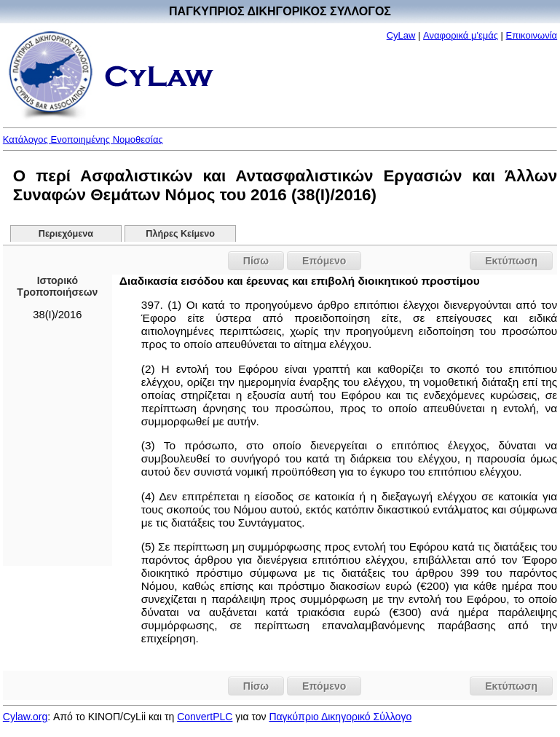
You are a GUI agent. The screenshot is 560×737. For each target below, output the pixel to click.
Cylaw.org (25, 717)
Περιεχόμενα (66, 234)
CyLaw (401, 35)
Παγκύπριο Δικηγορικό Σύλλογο (340, 717)
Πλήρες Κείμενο (180, 234)
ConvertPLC (205, 717)
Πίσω (256, 261)
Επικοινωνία (532, 35)
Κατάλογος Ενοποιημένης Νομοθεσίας (83, 139)
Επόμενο (324, 261)
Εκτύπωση (511, 261)
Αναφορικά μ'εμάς (461, 35)
